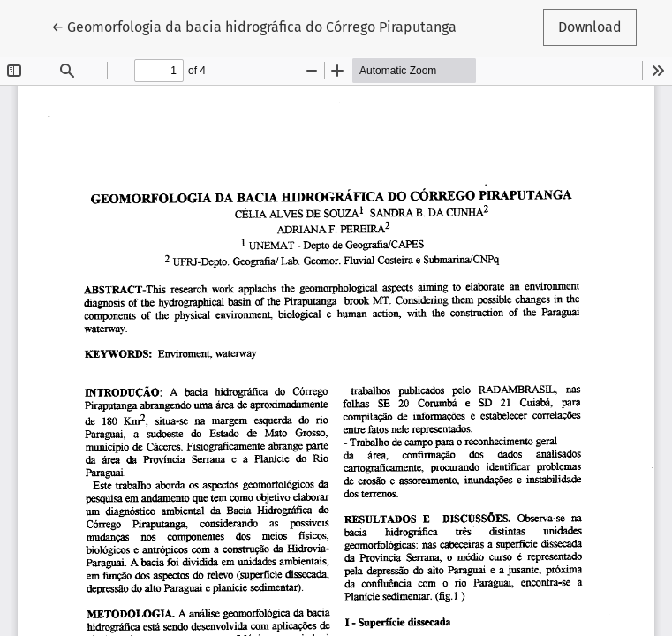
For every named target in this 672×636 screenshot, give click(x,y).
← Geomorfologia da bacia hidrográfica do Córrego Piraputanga (254, 26)
